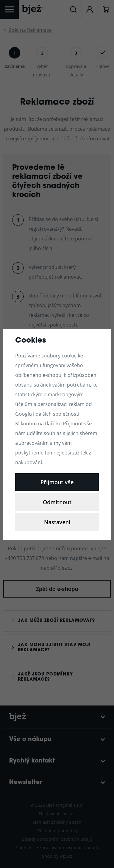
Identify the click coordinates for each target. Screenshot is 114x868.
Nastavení (57, 522)
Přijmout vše (57, 482)
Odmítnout (57, 502)
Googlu (24, 414)
